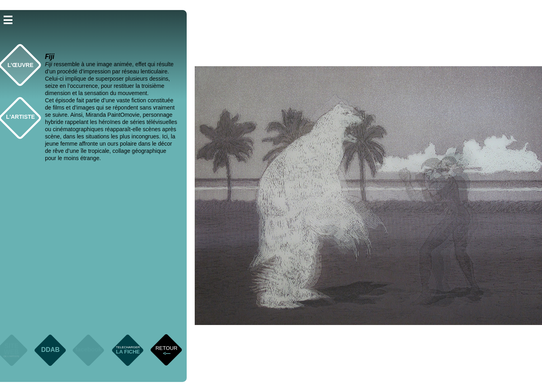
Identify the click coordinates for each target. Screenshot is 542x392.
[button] (8, 19)
